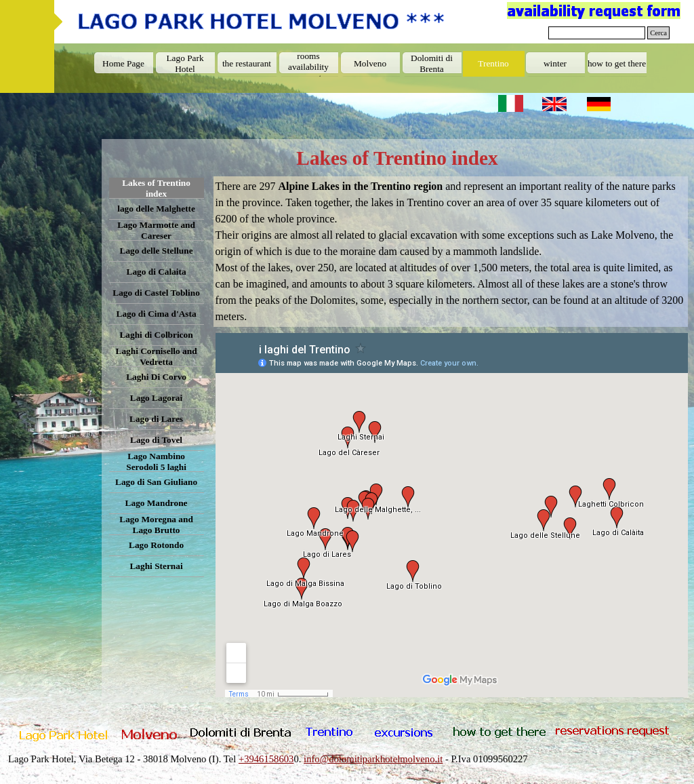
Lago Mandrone (157, 503)
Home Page (123, 63)
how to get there (617, 63)
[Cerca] (597, 33)
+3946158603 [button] (266, 759)
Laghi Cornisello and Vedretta (157, 356)
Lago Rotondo (156, 545)
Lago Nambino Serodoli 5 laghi (156, 462)
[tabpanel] (451, 252)
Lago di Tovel (156, 440)
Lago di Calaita (157, 272)
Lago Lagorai (156, 398)
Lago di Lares (156, 419)
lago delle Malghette (156, 209)
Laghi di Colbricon (156, 335)
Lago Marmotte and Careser (156, 230)
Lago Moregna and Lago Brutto (156, 525)
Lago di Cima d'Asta (157, 314)
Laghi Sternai (156, 566)
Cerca (658, 33)
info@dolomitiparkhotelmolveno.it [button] (373, 759)
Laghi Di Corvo (156, 377)
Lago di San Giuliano (156, 482)
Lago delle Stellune (157, 251)
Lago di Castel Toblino (156, 293)
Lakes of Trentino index (156, 188)
